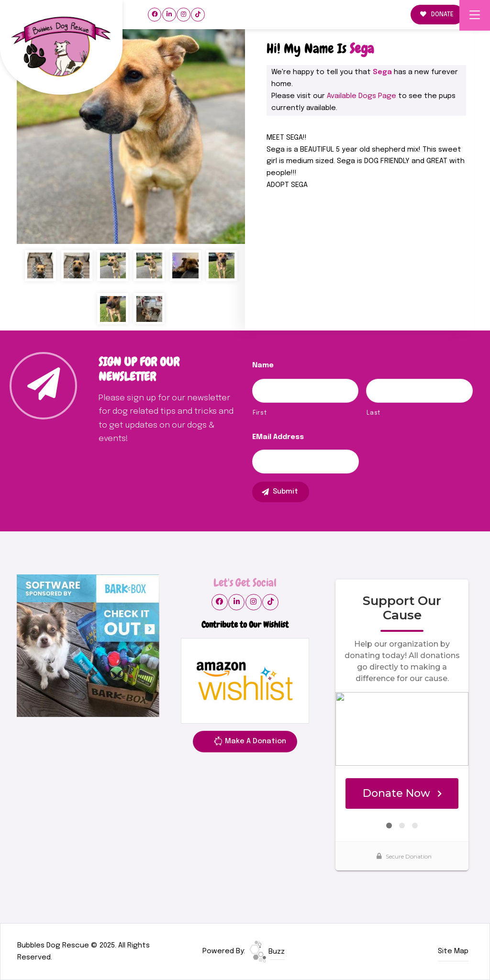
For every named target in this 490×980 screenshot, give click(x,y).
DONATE (437, 15)
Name (263, 365)
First (260, 413)
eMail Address (278, 437)
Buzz (267, 952)
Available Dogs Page (362, 96)
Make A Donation (250, 743)
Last (373, 413)
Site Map (453, 951)
